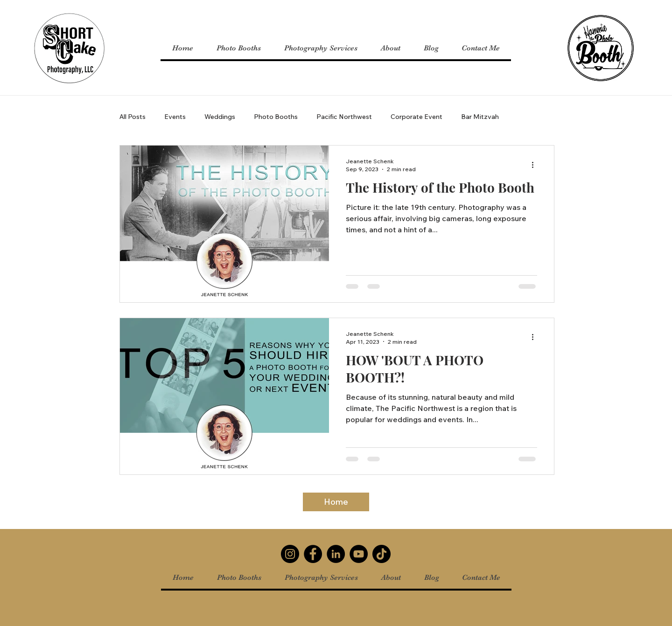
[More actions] (536, 165)
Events (175, 117)
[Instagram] (290, 554)
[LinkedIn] (336, 554)
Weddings (220, 117)
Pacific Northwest (344, 117)
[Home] (336, 502)
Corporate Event (416, 117)
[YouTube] (359, 554)
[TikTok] (381, 554)
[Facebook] (313, 554)
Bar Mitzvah (480, 117)
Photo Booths (276, 117)
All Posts (133, 117)
